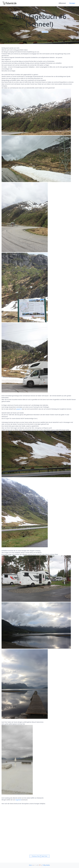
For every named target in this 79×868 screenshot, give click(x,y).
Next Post (45, 856)
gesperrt (19, 409)
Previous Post (35, 856)
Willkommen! (62, 3)
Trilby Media (46, 865)
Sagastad (18, 800)
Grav (30, 865)
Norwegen (72, 3)
